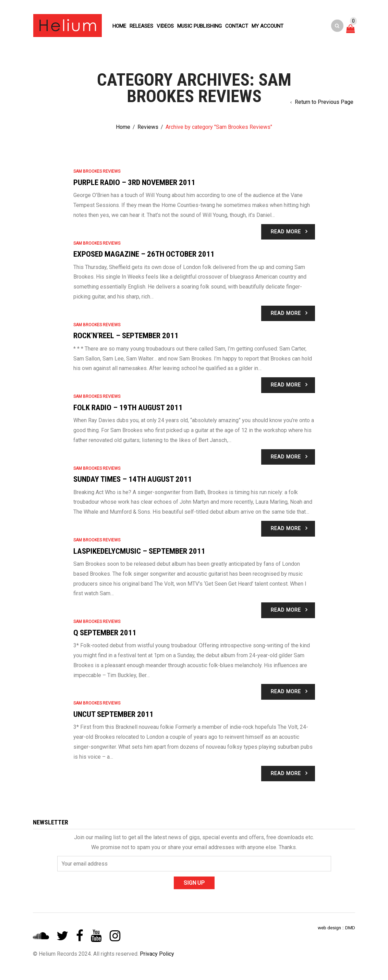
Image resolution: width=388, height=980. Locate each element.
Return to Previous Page (324, 102)
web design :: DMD (336, 928)
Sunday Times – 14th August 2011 (133, 479)
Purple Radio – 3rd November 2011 (134, 182)
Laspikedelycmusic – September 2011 (139, 551)
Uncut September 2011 (113, 714)
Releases (141, 26)
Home (119, 26)
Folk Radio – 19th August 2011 (128, 408)
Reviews (148, 127)
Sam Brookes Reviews (97, 171)
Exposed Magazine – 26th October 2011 (144, 254)
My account (268, 26)
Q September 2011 (105, 633)
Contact (237, 26)
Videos (165, 26)
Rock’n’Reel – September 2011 (126, 336)
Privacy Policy (157, 954)
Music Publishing (199, 26)
